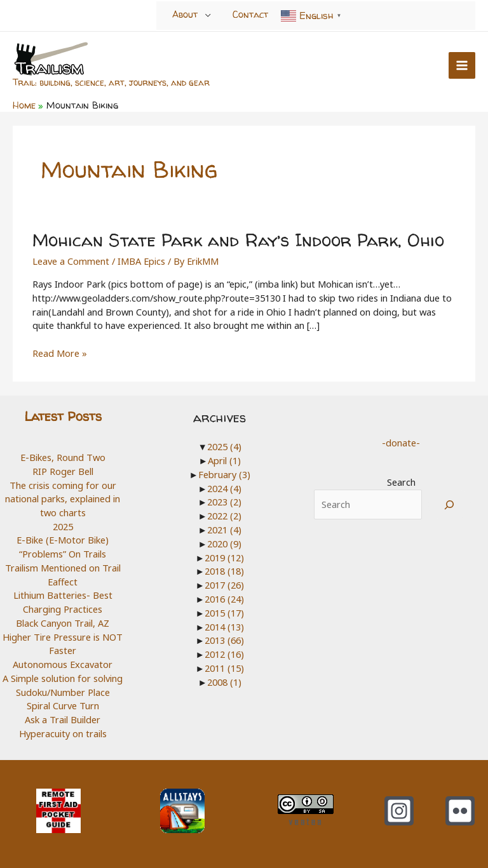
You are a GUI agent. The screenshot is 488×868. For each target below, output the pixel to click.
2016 (224, 598)
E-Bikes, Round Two (63, 457)
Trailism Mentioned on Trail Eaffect (63, 575)
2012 (224, 653)
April (224, 460)
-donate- (401, 443)
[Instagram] (399, 811)
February (224, 474)
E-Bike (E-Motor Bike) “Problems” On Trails (63, 547)
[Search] (450, 504)
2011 (224, 667)
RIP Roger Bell (63, 471)
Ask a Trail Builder (63, 719)
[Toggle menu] (208, 15)
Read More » (60, 354)
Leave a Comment (71, 261)
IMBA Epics (141, 261)
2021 (224, 530)
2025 (63, 526)
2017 (224, 585)
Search (401, 482)
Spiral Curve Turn (63, 705)
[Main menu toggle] (462, 65)
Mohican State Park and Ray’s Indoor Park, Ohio (239, 240)
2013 (224, 640)
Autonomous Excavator (63, 664)
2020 (224, 543)
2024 (224, 488)
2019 (224, 557)
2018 (224, 571)
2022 (224, 516)
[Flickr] (460, 811)
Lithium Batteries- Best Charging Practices (63, 602)
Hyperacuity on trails (63, 733)
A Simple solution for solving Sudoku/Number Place (63, 685)
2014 (224, 626)
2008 (224, 681)
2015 (224, 612)
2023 (224, 502)
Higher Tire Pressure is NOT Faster (63, 644)
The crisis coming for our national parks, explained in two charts (63, 498)
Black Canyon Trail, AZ (63, 623)
